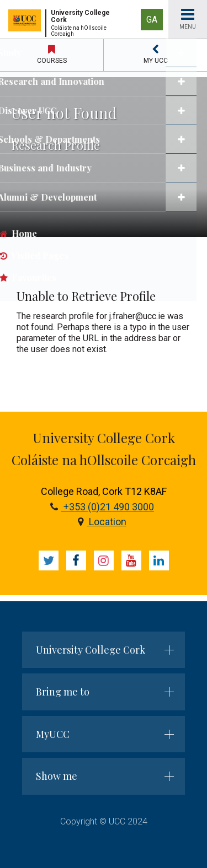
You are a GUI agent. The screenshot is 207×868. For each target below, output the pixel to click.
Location (102, 522)
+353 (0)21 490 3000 (102, 507)
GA (152, 20)
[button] (155, 55)
